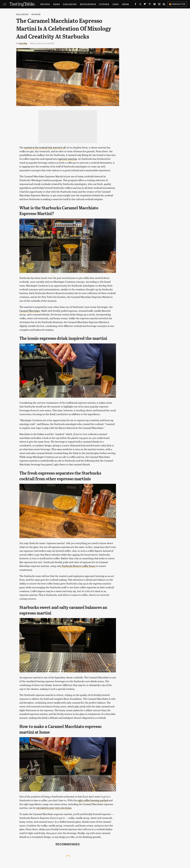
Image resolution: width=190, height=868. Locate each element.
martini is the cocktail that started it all (45, 147)
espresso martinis (67, 159)
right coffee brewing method (93, 800)
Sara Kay (23, 43)
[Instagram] (159, 5)
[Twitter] (140, 5)
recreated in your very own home (54, 808)
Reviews (36, 14)
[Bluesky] (155, 5)
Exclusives (70, 4)
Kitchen (104, 4)
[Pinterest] (150, 5)
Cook (116, 4)
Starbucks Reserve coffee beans (79, 566)
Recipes (45, 4)
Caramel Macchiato (30, 311)
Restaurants (88, 4)
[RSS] (164, 5)
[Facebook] (136, 5)
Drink (126, 4)
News (57, 4)
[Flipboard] (145, 5)
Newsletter (177, 4)
